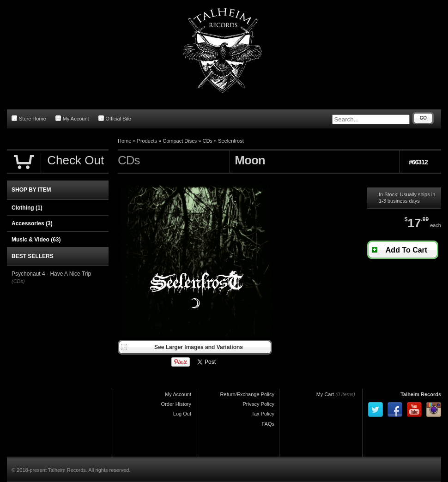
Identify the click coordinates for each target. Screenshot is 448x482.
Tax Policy (263, 414)
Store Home (29, 118)
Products (147, 141)
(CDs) (18, 281)
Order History (176, 404)
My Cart (325, 394)
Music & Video (36, 240)
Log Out (182, 414)
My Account (72, 118)
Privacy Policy (259, 404)
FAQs (268, 424)
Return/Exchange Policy (247, 394)
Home (124, 141)
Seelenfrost (231, 141)
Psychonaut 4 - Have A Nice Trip (51, 274)
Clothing (27, 208)
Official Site (115, 118)
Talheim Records (421, 394)
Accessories (32, 223)
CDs (207, 141)
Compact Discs (180, 141)
